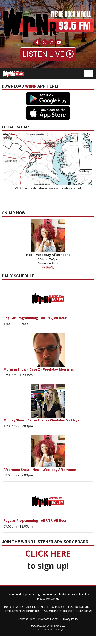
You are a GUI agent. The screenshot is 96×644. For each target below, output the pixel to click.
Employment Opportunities (22, 611)
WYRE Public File (26, 607)
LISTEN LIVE (48, 54)
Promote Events (48, 619)
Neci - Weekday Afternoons (54, 470)
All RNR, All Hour (54, 318)
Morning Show (15, 369)
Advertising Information (59, 611)
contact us (53, 599)
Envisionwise (46, 630)
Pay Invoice (57, 607)
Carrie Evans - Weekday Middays (53, 420)
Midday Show (14, 420)
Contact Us (85, 611)
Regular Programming (21, 318)
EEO (43, 607)
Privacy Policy (70, 619)
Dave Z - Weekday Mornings (52, 369)
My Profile (48, 268)
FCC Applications (79, 607)
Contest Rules (27, 619)
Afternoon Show (17, 470)
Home (8, 607)
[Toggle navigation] (89, 73)
